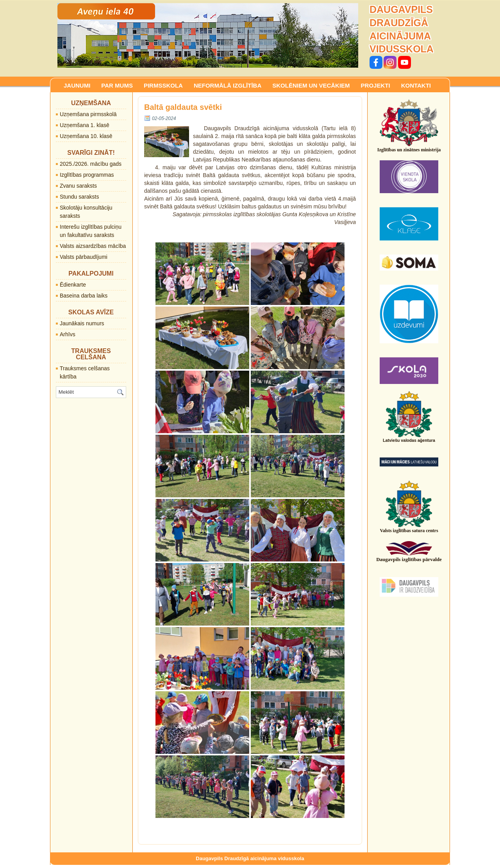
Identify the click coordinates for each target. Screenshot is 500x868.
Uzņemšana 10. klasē (86, 136)
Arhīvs (68, 334)
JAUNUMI (77, 85)
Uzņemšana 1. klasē (85, 125)
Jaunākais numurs (82, 323)
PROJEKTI (376, 85)
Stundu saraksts (79, 197)
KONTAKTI (416, 85)
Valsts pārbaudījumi (84, 257)
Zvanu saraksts (78, 186)
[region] (208, 35)
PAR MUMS (117, 85)
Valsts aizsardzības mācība (93, 246)
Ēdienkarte (73, 285)
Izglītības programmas (87, 175)
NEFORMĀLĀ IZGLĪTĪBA (228, 85)
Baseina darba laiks (84, 296)
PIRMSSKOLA (163, 85)
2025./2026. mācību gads (91, 164)
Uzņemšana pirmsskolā (88, 114)
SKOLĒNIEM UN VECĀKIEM (311, 85)
